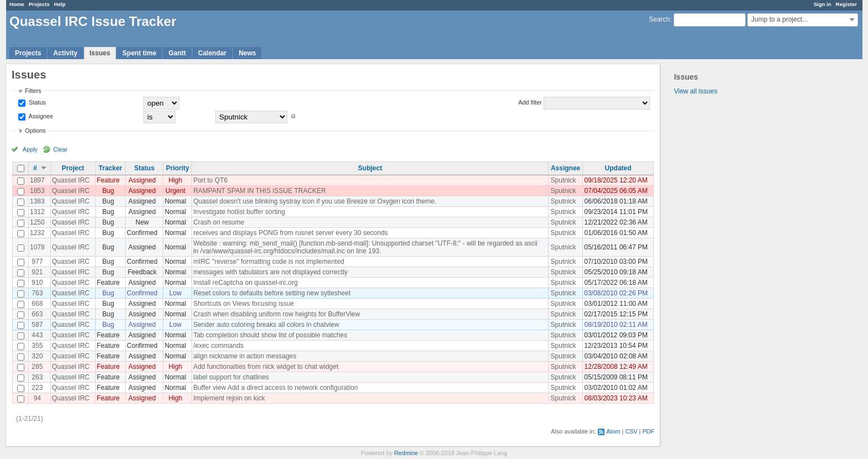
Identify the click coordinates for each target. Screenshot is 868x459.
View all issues (695, 91)
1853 (37, 191)
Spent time (139, 53)
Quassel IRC (71, 180)
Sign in (823, 4)
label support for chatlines (231, 377)
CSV (631, 431)
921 (37, 272)
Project (73, 168)
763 (37, 293)
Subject (370, 168)
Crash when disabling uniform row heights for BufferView (277, 314)
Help (60, 4)
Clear (60, 149)
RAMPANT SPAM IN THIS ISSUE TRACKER (260, 191)
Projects (39, 4)
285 (37, 367)
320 (37, 356)
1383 (37, 201)
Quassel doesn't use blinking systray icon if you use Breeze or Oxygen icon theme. (315, 201)
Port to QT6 (210, 180)
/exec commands (218, 346)
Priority (178, 168)
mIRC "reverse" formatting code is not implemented (269, 262)
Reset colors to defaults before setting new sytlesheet (272, 293)
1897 (37, 180)
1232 (37, 233)
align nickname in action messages (245, 356)
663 (37, 314)
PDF (648, 431)
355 (37, 346)
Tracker (110, 168)
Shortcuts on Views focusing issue (244, 304)
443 (37, 335)
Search (659, 19)
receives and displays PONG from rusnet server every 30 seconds (290, 233)
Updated (618, 168)
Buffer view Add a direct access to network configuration (275, 388)
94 (37, 398)
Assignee (40, 116)
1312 (37, 212)
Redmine (406, 453)
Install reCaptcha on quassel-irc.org (246, 283)
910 (37, 283)
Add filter (530, 102)
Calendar (212, 53)
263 (37, 377)
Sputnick (564, 180)
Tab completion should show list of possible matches (270, 335)
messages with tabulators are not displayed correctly (270, 272)
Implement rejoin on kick (229, 398)
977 (37, 262)
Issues (100, 53)
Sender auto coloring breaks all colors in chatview (266, 325)
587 (37, 325)
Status (37, 102)
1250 (37, 222)
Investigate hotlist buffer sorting (239, 212)
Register (846, 4)
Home (17, 4)
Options (35, 131)
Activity (65, 53)
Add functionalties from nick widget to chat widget (266, 367)
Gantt (177, 53)
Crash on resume (219, 222)
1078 (37, 247)
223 (37, 388)
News (247, 53)
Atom (613, 431)
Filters (33, 91)
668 (37, 304)
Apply (30, 149)
